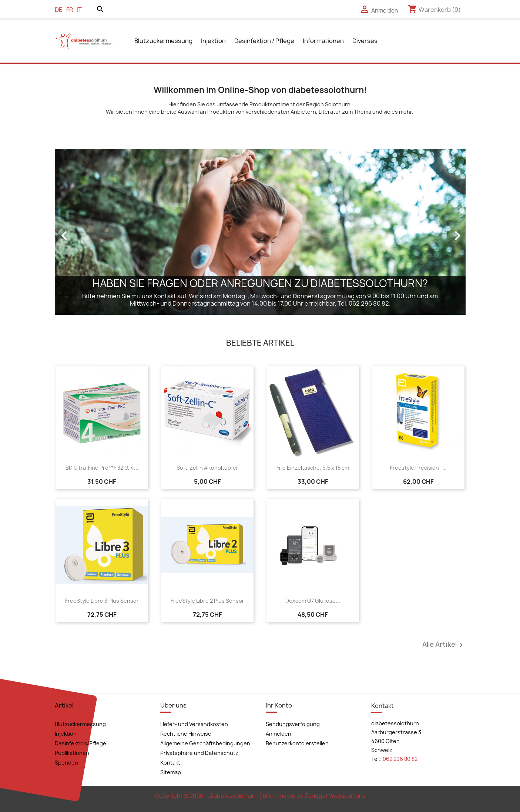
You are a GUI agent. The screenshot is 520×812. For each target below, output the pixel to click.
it (79, 10)
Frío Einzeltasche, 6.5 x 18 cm (313, 468)
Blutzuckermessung (163, 41)
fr (70, 10)
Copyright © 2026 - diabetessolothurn (207, 796)
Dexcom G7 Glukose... (313, 601)
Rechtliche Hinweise (186, 734)
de (59, 10)
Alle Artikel (444, 645)
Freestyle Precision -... (418, 468)
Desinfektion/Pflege (80, 743)
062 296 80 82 (400, 759)
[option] (260, 232)
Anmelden (279, 734)
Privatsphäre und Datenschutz (199, 753)
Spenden (66, 763)
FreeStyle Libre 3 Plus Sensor (102, 601)
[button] (86, 232)
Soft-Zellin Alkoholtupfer (207, 468)
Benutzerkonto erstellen (297, 743)
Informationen (323, 41)
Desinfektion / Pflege (264, 41)
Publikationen (72, 753)
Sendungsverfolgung (293, 724)
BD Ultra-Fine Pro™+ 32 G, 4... (102, 468)
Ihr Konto (279, 705)
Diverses (365, 41)
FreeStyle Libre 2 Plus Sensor (207, 601)
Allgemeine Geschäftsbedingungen (205, 743)
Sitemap (171, 772)
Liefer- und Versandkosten (194, 724)
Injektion (213, 41)
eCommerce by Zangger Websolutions (314, 796)
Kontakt (170, 763)
